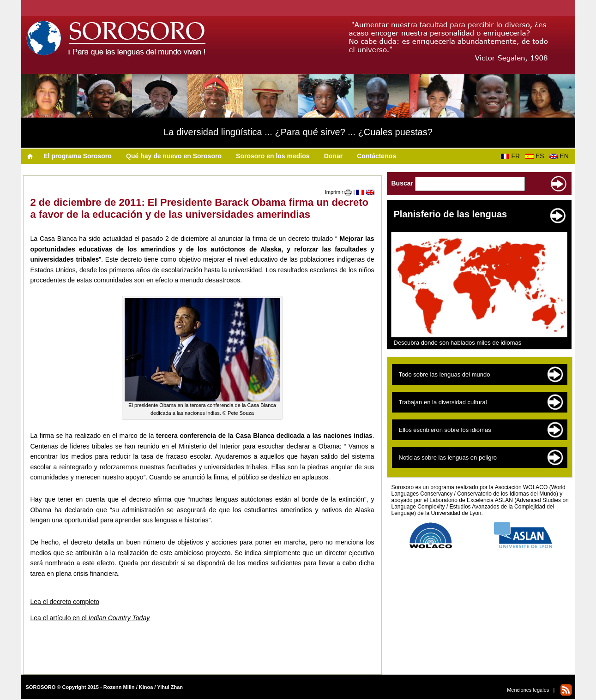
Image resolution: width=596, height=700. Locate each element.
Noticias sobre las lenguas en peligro (448, 458)
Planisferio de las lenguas (451, 214)
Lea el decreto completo (65, 602)
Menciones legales (528, 690)
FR (512, 156)
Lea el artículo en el (90, 618)
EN (561, 156)
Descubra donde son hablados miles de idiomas (458, 343)
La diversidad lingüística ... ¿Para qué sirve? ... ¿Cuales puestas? (298, 132)
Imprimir (339, 192)
